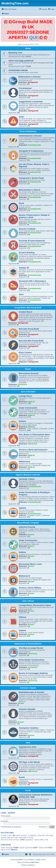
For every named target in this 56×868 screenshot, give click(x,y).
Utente (28, 48)
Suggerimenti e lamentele (31, 102)
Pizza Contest (25, 353)
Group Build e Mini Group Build (28, 308)
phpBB (20, 860)
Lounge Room (25, 396)
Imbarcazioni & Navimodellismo (28, 644)
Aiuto (21, 117)
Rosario (31, 534)
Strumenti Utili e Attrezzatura (32, 281)
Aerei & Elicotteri (28, 392)
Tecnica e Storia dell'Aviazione (33, 450)
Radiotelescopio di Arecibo (32, 692)
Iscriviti (12, 813)
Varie (21, 294)
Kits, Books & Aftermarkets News (34, 435)
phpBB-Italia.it (34, 862)
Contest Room (26, 312)
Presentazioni (25, 88)
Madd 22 (31, 402)
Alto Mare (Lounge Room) (31, 648)
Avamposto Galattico (29, 728)
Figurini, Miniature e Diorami (28, 475)
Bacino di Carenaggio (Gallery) (33, 673)
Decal (21, 203)
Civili (51, 429)
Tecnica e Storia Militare (30, 588)
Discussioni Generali (29, 373)
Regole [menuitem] (14, 9)
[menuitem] (4, 9)
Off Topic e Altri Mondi (29, 762)
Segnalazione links (28, 747)
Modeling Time (15, 53)
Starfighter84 (33, 82)
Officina (22, 617)
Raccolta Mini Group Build (31, 341)
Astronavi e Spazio (28, 688)
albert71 (14, 850)
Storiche (45, 515)
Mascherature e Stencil (30, 190)
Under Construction (28, 408)
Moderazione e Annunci (29, 77)
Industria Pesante (27, 527)
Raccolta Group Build (29, 329)
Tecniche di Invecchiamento (32, 241)
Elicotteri (43, 429)
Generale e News (27, 479)
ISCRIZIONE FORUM (18, 70)
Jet (29, 429)
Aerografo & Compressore (31, 151)
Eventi (22, 777)
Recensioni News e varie (30, 564)
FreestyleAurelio (34, 145)
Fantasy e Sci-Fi (34, 515)
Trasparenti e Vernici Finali (31, 178)
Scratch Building (27, 253)
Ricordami (44, 827)
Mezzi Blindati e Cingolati (28, 523)
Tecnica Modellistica (28, 131)
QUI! (34, 37)
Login (3, 813)
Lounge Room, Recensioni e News (35, 605)
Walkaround (24, 462)
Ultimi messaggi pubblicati (21, 61)
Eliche (35, 429)
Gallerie (22, 421)
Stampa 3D (24, 268)
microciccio (22, 384)
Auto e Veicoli (28, 601)
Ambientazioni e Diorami (30, 136)
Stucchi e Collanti (27, 229)
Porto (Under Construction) (32, 660)
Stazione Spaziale (27, 709)
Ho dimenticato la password (11, 827)
